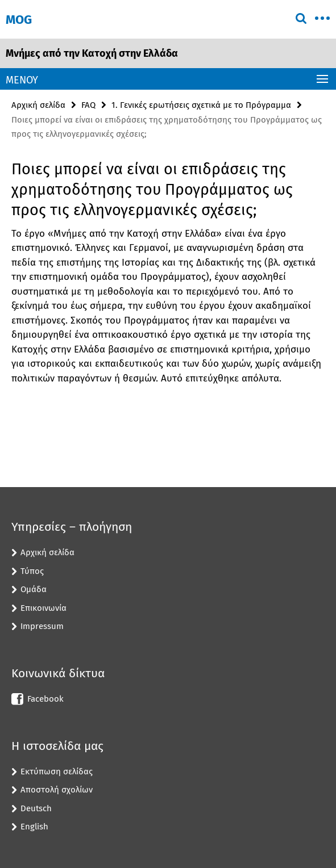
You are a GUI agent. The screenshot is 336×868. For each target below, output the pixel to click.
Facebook (45, 699)
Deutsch (36, 808)
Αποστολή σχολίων (57, 790)
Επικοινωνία (43, 608)
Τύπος (32, 571)
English (34, 827)
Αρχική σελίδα (38, 105)
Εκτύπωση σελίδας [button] (57, 771)
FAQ (88, 105)
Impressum (42, 626)
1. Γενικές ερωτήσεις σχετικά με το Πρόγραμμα (201, 105)
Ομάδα (34, 589)
